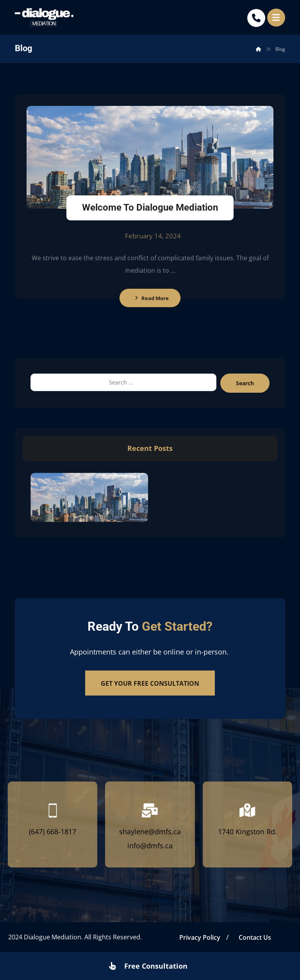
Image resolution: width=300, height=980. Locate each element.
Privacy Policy (200, 937)
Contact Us (255, 937)
